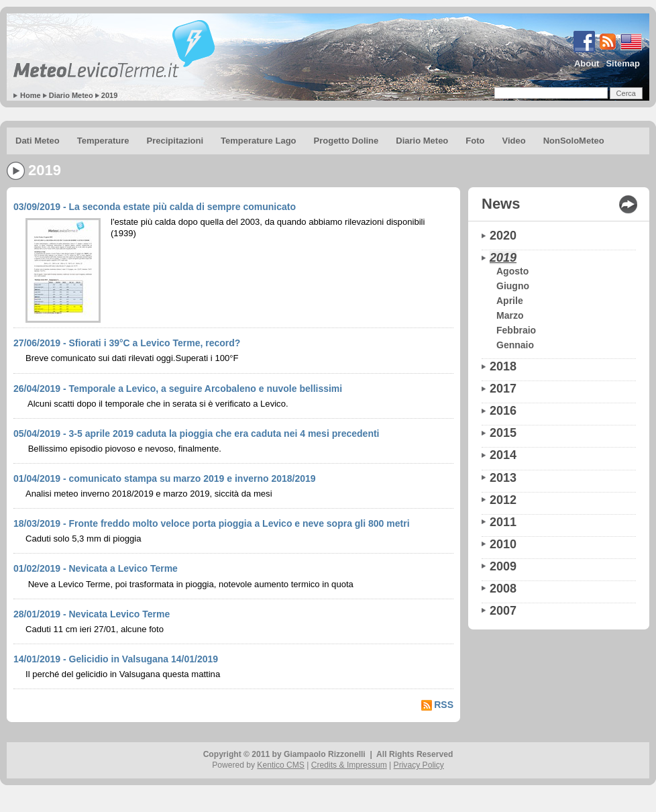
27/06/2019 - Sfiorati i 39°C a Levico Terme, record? (127, 343)
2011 (503, 522)
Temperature (103, 141)
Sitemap (623, 63)
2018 (503, 366)
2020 (503, 236)
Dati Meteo (38, 141)
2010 (503, 544)
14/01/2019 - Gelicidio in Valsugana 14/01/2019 (116, 659)
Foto (475, 141)
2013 (503, 478)
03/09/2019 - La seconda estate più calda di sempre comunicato (155, 207)
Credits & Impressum (349, 765)
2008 (503, 589)
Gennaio (515, 345)
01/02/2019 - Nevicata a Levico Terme (96, 568)
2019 (109, 95)
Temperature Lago (258, 141)
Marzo (510, 315)
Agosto (512, 271)
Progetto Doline (346, 141)
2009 (503, 566)
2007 (503, 611)
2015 (503, 433)
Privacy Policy (419, 765)
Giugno (513, 286)
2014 (503, 455)
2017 (503, 389)
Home (31, 95)
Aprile (510, 301)
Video (513, 141)
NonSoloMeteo (574, 141)
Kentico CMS (281, 765)
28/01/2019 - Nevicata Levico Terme (92, 614)
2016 (503, 411)
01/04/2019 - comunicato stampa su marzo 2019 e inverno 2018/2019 (165, 478)
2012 (503, 500)
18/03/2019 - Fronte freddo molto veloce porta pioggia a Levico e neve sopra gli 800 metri (212, 523)
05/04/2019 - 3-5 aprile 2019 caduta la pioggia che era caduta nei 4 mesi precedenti (196, 434)
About (587, 63)
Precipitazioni (175, 141)
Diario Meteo (71, 95)
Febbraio (516, 330)
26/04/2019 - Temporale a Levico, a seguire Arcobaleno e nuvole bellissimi (178, 389)
